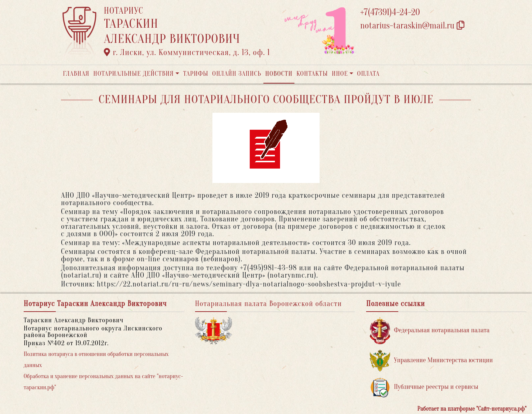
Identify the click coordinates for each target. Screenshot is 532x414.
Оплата (369, 74)
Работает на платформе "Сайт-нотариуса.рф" (472, 409)
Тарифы (196, 74)
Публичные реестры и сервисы (424, 387)
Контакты (312, 74)
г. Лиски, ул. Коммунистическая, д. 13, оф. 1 (187, 52)
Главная (76, 74)
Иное (340, 74)
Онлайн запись (237, 74)
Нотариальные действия (133, 74)
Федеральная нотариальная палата (430, 331)
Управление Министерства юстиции (431, 361)
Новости (279, 74)
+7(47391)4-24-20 (390, 12)
